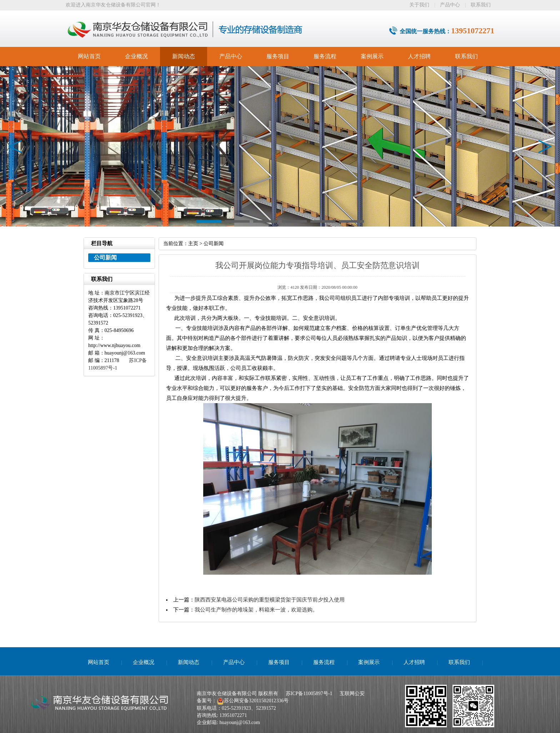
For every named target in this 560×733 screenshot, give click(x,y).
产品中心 (450, 5)
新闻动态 (184, 56)
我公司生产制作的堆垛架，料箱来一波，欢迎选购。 (256, 610)
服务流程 (325, 56)
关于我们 (419, 5)
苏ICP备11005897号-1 (309, 694)
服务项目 (278, 56)
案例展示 (372, 56)
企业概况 (136, 56)
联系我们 (481, 5)
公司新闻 (214, 244)
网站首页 (89, 56)
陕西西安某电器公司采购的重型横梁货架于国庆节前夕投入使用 (270, 600)
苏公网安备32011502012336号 (256, 701)
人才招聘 (419, 56)
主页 (193, 244)
